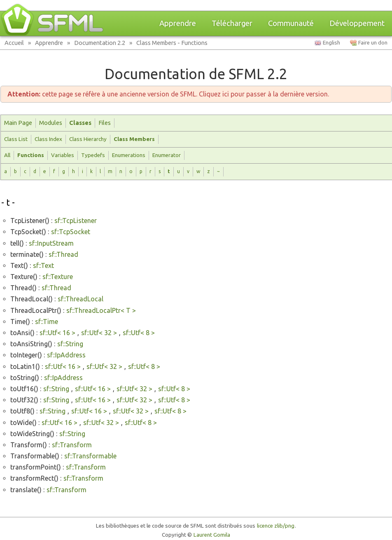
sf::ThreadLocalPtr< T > (101, 310)
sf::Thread (63, 254)
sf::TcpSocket (71, 232)
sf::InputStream (51, 243)
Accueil (14, 43)
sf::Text (43, 265)
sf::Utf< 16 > (57, 333)
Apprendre (178, 23)
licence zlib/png (276, 526)
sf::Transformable (90, 456)
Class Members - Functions (172, 43)
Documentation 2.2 (100, 43)
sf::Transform (72, 445)
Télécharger (232, 23)
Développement (357, 23)
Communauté (291, 23)
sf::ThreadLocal (80, 299)
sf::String (70, 344)
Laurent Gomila (212, 535)
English (331, 43)
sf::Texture (58, 277)
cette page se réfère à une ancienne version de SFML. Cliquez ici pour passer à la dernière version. (168, 94)
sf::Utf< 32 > (99, 333)
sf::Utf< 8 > (139, 333)
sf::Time (47, 322)
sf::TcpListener (76, 221)
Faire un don (373, 43)
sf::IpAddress (66, 355)
